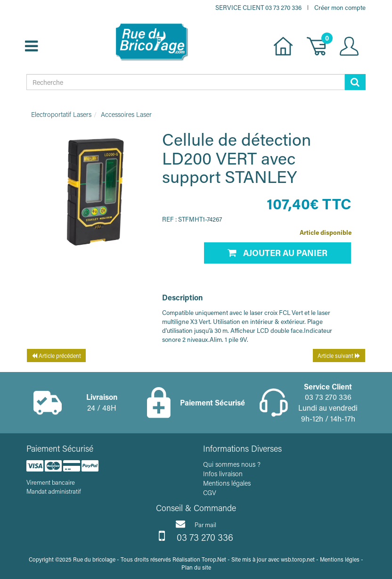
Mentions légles (340, 559)
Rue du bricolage (94, 559)
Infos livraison (223, 474)
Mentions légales (227, 483)
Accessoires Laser (126, 114)
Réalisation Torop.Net (199, 559)
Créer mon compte (340, 7)
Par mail (196, 524)
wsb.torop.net (298, 559)
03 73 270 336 (196, 536)
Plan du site (196, 567)
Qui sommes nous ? (232, 464)
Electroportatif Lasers (61, 114)
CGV (210, 492)
